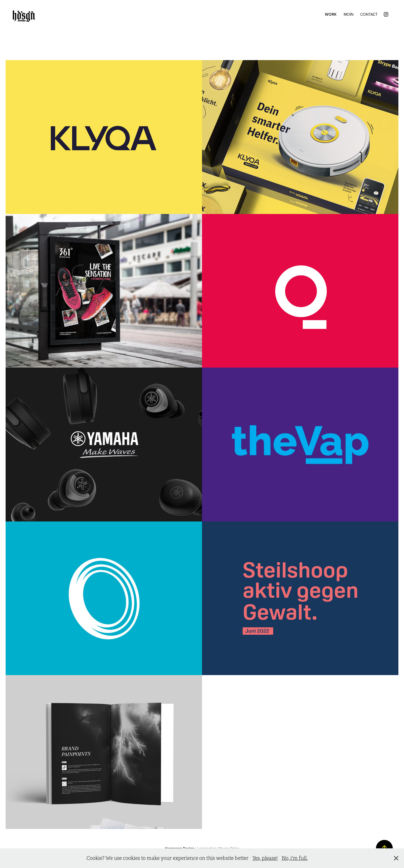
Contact (369, 14)
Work (331, 14)
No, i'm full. (295, 858)
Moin (349, 14)
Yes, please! (265, 858)
